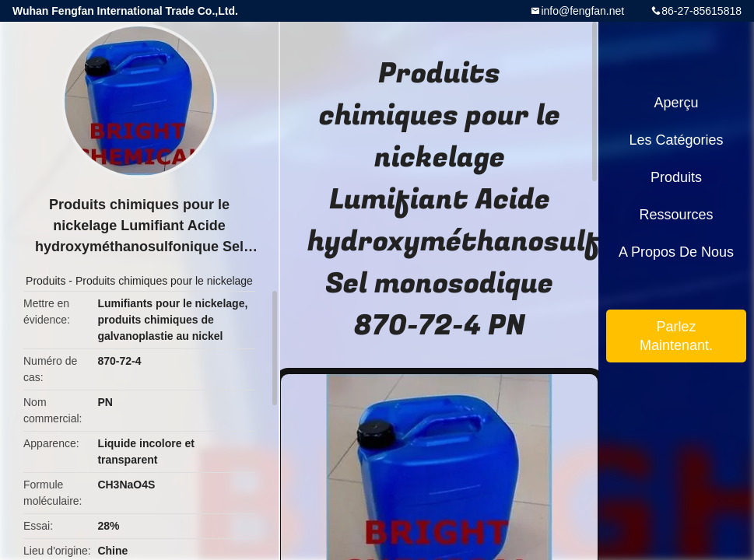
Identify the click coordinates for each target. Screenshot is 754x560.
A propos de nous (676, 252)
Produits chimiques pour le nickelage (164, 281)
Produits (46, 281)
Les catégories (676, 140)
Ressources (676, 215)
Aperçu (676, 103)
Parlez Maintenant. (676, 336)
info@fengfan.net (582, 11)
